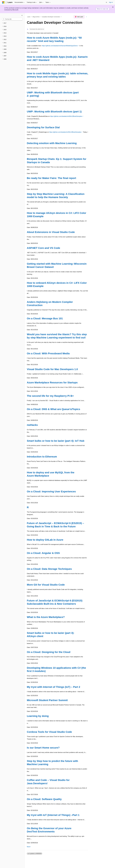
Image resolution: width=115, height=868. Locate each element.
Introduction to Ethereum (42, 457)
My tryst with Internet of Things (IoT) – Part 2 (54, 687)
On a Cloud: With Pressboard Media (48, 353)
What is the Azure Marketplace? (46, 617)
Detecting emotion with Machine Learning (52, 143)
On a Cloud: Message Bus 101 (45, 318)
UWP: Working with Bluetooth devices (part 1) (54, 112)
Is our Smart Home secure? (43, 748)
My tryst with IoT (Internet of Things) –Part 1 (53, 815)
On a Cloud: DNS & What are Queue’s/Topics (54, 409)
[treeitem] (12, 23)
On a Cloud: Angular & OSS (43, 553)
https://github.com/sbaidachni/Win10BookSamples (66, 116)
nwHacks (32, 425)
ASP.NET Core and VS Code (43, 248)
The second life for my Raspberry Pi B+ (50, 396)
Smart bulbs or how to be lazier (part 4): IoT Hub (56, 441)
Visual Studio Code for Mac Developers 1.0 (52, 369)
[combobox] (12, 19)
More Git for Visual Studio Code (46, 585)
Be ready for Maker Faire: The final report (51, 178)
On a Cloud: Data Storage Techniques (49, 569)
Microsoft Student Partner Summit (47, 700)
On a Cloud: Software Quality (44, 799)
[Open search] (106, 2)
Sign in (111, 2)
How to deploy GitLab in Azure (45, 540)
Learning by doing (38, 716)
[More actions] (87, 17)
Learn (29, 17)
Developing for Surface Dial (43, 127)
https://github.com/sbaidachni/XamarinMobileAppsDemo (60, 46)
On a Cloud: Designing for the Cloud (49, 652)
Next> (29, 847)
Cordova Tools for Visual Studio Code (49, 732)
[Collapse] (22, 15)
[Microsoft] (3, 2)
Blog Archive (36, 17)
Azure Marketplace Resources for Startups (52, 383)
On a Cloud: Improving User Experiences (51, 491)
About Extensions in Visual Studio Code (51, 232)
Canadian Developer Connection (51, 17)
